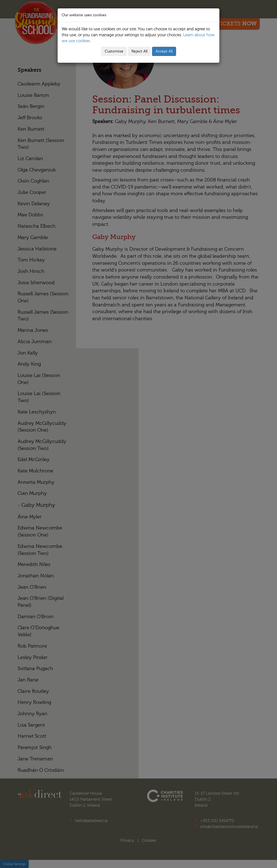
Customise (114, 51)
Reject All (139, 51)
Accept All (164, 51)
